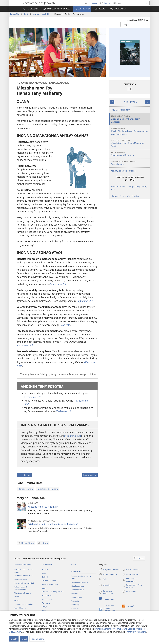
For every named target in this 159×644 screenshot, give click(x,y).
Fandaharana (47, 595)
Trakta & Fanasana (49, 581)
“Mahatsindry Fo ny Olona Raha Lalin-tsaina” (53, 524)
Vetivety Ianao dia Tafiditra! (123, 171)
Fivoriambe (75, 601)
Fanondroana (47, 599)
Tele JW (45, 607)
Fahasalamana (130, 163)
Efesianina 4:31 (64, 411)
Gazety (26, 14)
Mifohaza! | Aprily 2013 (42, 14)
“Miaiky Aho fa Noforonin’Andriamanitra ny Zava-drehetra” (130, 131)
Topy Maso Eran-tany (120, 110)
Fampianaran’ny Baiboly (23, 565)
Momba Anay (76, 571)
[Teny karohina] (129, 3)
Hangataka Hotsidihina (79, 582)
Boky (44, 573)
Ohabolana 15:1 (59, 284)
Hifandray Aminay (77, 586)
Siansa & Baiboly (20, 608)
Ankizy (16, 600)
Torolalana (46, 603)
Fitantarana (75, 608)
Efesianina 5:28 (33, 397)
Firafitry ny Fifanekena (136, 632)
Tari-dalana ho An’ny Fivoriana (53, 592)
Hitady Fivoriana (130, 570)
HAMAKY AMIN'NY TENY (137, 20)
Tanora (16, 597)
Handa (24, 639)
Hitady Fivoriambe (108, 574)
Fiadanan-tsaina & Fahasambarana (20, 588)
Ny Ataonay (75, 605)
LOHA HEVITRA (130, 102)
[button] (57, 9)
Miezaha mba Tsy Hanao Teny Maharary (130, 119)
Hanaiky (14, 639)
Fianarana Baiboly (20, 579)
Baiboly (45, 569)
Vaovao (73, 565)
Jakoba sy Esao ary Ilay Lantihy (125, 196)
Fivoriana (74, 593)
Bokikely (45, 577)
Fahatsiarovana (76, 597)
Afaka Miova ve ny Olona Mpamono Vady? (130, 143)
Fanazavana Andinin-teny (23, 576)
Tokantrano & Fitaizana (22, 593)
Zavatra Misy (15, 14)
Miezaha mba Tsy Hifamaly (43, 507)
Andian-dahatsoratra (50, 584)
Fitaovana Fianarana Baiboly (24, 583)
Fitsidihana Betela (77, 590)
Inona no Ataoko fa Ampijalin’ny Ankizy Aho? (129, 188)
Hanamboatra (37, 639)
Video (44, 610)
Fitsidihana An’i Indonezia (130, 154)
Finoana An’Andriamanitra (23, 604)
